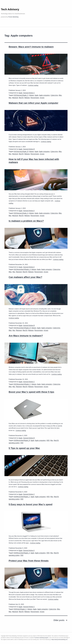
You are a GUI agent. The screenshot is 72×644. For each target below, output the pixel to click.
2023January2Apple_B (21, 152)
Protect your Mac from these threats (29, 561)
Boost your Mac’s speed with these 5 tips (31, 392)
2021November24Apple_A (22, 269)
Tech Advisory (10, 9)
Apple (20, 93)
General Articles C (29, 93)
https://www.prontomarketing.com (60, 640)
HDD (48, 440)
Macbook (15, 98)
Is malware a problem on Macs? (26, 221)
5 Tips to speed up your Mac (24, 448)
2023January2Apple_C (21, 95)
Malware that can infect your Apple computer (33, 103)
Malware (27, 98)
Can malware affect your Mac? (25, 277)
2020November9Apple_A (22, 553)
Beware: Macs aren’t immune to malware (31, 47)
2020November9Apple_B (22, 440)
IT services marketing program (41, 638)
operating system (14, 443)
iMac (60, 95)
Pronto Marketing (13, 17)
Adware (32, 95)
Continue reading (33, 85)
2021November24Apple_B (22, 328)
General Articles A (29, 211)
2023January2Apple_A (21, 213)
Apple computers (44, 95)
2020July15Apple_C (20, 609)
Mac (10, 98)
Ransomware (35, 98)
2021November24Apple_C (22, 384)
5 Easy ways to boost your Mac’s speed (30, 504)
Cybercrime (54, 95)
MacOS (21, 98)
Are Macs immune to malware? (26, 336)
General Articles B (29, 149)
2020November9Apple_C (22, 497)
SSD (22, 443)
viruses (42, 98)
